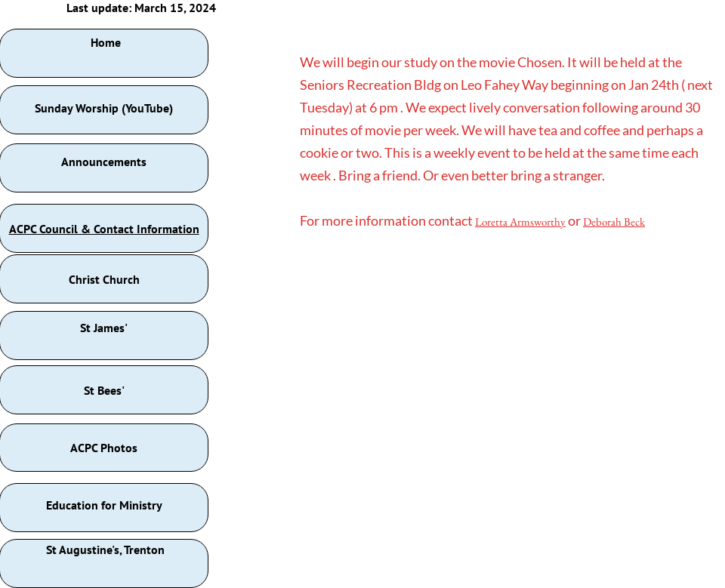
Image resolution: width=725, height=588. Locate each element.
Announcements (104, 162)
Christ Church (104, 279)
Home (106, 42)
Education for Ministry (104, 505)
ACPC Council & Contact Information (104, 229)
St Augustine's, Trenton (105, 550)
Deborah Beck (614, 222)
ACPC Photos (104, 448)
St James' (104, 328)
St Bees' (104, 390)
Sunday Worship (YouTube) (104, 108)
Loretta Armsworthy (520, 222)
